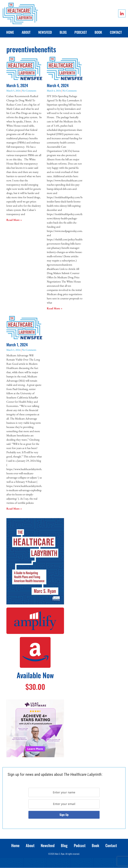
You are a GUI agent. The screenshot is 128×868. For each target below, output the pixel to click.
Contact (116, 32)
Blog (63, 32)
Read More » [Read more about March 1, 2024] (14, 509)
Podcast (81, 32)
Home (10, 32)
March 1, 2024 (17, 345)
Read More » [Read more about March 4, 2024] (55, 308)
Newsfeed (45, 32)
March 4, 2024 (58, 85)
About (26, 32)
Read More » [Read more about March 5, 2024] (14, 220)
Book (98, 32)
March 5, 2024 (17, 85)
